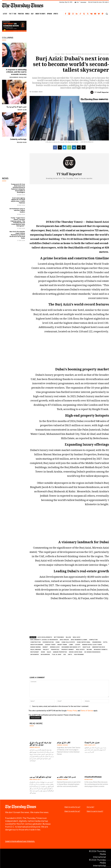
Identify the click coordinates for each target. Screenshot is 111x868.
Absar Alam (22, 110)
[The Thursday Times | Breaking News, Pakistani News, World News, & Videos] (23, 6)
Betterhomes (59, 637)
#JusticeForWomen (93, 777)
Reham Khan (22, 142)
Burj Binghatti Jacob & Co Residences (44, 640)
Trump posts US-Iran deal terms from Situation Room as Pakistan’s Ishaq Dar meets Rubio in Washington (18, 188)
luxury (78, 645)
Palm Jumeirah (36, 650)
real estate (80, 650)
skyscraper (35, 654)
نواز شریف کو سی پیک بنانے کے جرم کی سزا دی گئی (40, 744)
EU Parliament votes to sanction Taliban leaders (17, 210)
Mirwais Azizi (55, 647)
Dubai (63, 54)
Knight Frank (62, 645)
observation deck (98, 647)
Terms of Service (87, 711)
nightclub (86, 647)
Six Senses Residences (92, 652)
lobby (71, 645)
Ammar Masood (35, 747)
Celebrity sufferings (18, 139)
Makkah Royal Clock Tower (92, 645)
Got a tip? (90, 807)
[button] (107, 14)
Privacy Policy (72, 711)
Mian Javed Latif (90, 745)
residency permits (101, 650)
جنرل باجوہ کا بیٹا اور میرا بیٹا (17, 107)
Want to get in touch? (95, 811)
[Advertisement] (18, 159)
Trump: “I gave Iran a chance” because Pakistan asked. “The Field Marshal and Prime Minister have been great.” (18, 222)
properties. (55, 650)
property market (68, 650)
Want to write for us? (72, 807)
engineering (97, 642)
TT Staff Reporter (102, 92)
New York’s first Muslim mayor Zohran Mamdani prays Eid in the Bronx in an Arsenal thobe (17, 235)
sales (49, 652)
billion (68, 637)
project (46, 650)
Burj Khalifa (64, 640)
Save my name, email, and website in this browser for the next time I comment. (60, 706)
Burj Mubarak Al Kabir (79, 640)
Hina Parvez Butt (36, 779)
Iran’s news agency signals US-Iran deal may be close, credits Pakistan (18, 200)
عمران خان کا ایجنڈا (92, 742)
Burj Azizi (77, 637)
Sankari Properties (60, 652)
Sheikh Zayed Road (76, 652)
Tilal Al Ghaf (57, 654)
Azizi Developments (45, 637)
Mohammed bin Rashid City (71, 647)
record (89, 650)
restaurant (35, 652)
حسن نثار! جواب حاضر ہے (66, 777)
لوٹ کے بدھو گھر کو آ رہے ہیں (40, 777)
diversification (48, 642)
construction (36, 642)
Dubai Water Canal (84, 642)
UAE (65, 654)
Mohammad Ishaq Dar (18, 77)
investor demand (37, 645)
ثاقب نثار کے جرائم (64, 742)
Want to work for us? (72, 811)
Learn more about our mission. (20, 841)
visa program (79, 654)
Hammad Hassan (62, 745)
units (70, 654)
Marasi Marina (36, 647)
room (43, 652)
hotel (105, 642)
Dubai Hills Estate (68, 642)
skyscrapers (45, 654)
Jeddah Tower (50, 645)
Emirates (57, 54)
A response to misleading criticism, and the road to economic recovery (16, 72)
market (45, 647)
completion (93, 640)
